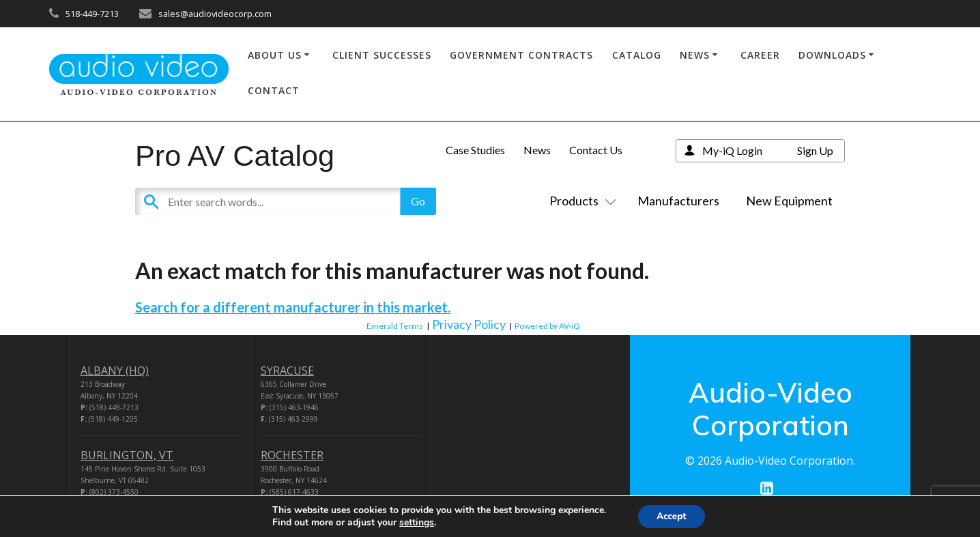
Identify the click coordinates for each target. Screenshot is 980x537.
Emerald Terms (395, 326)
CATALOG (637, 55)
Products (580, 201)
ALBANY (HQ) (115, 371)
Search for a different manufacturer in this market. (293, 307)
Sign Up (815, 150)
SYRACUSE (287, 371)
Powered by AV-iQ (547, 326)
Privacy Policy (469, 324)
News (537, 150)
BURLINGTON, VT (127, 455)
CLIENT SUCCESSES (382, 55)
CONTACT (274, 90)
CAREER (760, 55)
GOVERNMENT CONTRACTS (521, 55)
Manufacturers (678, 201)
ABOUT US (275, 55)
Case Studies (475, 150)
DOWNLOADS (832, 55)
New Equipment (789, 201)
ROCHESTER (292, 455)
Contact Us (596, 150)
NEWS (695, 55)
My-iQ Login (732, 150)
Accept (671, 516)
